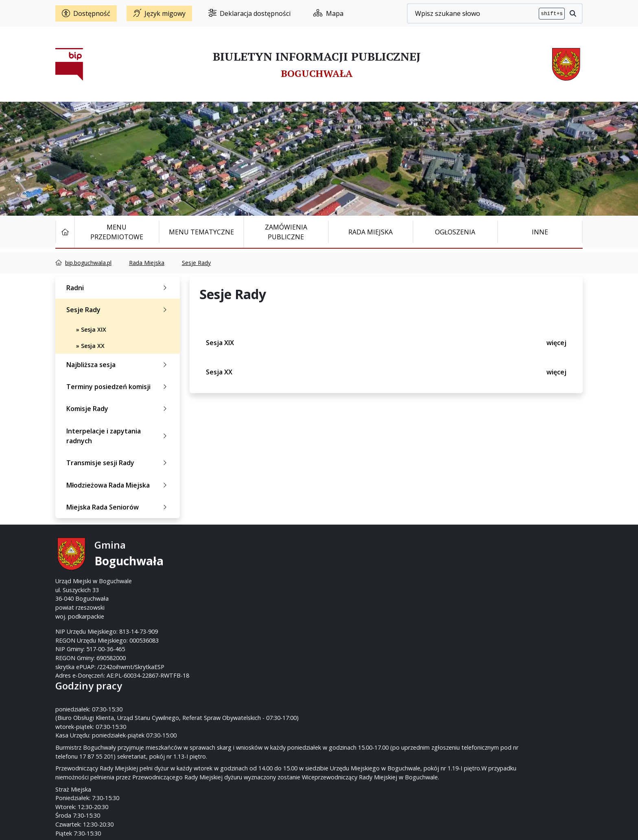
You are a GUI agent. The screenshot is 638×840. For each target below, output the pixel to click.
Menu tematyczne (201, 232)
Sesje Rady (196, 263)
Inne (540, 232)
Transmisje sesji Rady (118, 463)
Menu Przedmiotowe (117, 232)
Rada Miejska (370, 232)
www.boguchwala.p (350, 590)
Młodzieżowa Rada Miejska (118, 485)
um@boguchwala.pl (369, 581)
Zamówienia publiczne (286, 232)
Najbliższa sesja (118, 365)
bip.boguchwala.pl (88, 263)
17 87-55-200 (351, 563)
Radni (118, 288)
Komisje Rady (118, 409)
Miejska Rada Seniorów (118, 507)
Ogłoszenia (455, 232)
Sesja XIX (386, 343)
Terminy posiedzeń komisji (118, 387)
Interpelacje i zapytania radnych (118, 436)
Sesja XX (386, 372)
